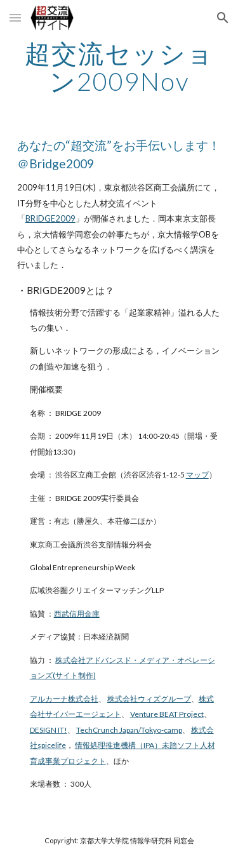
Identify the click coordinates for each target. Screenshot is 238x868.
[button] (15, 17)
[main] (119, 67)
